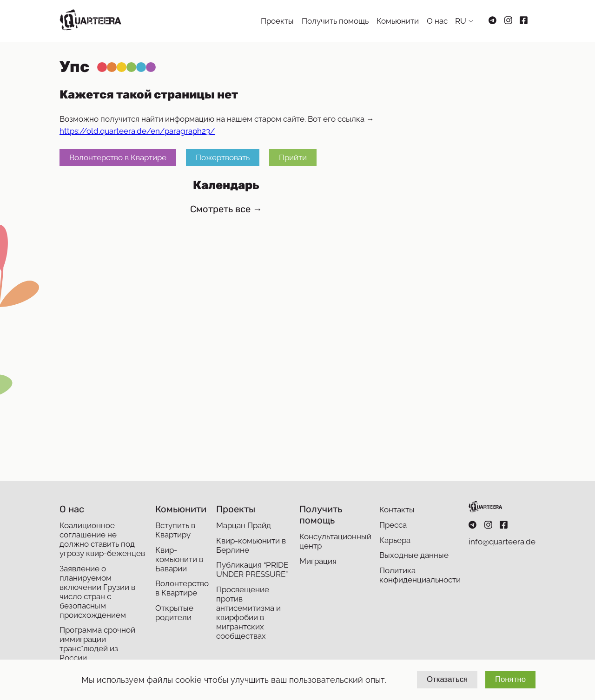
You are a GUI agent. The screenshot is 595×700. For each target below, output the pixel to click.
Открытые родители (174, 613)
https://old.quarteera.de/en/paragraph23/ (137, 131)
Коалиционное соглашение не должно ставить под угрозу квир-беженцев (102, 539)
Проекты (277, 21)
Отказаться (447, 679)
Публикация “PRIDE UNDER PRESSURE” (252, 569)
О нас (437, 21)
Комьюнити (398, 21)
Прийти (293, 157)
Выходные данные (414, 555)
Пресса (393, 525)
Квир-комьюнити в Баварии (179, 559)
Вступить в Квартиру (175, 530)
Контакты (397, 510)
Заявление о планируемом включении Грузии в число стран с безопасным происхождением (97, 592)
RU (461, 21)
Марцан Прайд (244, 525)
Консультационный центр (335, 541)
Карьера (395, 540)
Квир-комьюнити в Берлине (251, 545)
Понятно (510, 679)
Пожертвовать (223, 157)
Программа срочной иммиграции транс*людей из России (97, 644)
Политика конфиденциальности (420, 575)
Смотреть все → (226, 209)
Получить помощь (335, 21)
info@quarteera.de (502, 542)
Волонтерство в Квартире (118, 157)
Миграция (318, 561)
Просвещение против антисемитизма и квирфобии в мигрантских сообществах (248, 613)
